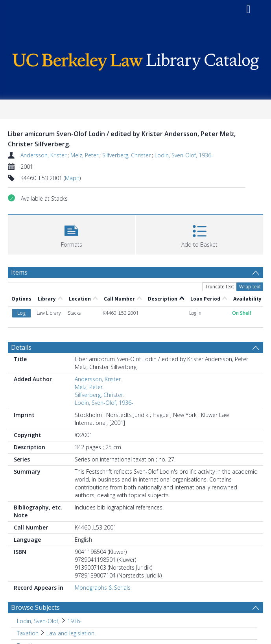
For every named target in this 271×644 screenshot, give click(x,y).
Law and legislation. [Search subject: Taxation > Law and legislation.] (71, 633)
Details (21, 347)
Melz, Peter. (85, 155)
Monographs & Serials (103, 588)
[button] (72, 234)
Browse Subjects (35, 607)
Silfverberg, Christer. (127, 155)
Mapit (72, 178)
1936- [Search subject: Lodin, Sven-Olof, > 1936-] (75, 621)
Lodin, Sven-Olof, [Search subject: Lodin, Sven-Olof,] (38, 621)
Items (19, 272)
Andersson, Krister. (44, 155)
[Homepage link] (135, 60)
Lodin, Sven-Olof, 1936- (184, 155)
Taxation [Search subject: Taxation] (28, 633)
